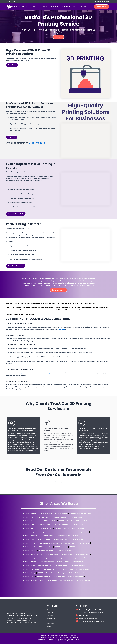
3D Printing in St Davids (85, 571)
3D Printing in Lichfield (61, 549)
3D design (20, 375)
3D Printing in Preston (65, 564)
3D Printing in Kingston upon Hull (66, 545)
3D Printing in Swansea (84, 575)
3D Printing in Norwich (85, 557)
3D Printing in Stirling (29, 575)
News (75, 7)
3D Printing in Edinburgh (81, 538)
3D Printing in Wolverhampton (50, 583)
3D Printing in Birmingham (86, 519)
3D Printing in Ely (28, 542)
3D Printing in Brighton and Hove (49, 523)
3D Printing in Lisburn (29, 553)
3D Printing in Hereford (30, 545)
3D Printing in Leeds (29, 549)
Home (35, 7)
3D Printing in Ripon (80, 564)
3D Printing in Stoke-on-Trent (47, 575)
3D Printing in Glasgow (58, 542)
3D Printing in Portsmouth (47, 564)
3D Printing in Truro (29, 579)
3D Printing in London (63, 531)
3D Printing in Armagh (47, 516)
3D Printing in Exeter (42, 542)
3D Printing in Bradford (30, 523)
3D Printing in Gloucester (75, 542)
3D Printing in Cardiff (47, 527)
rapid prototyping (49, 375)
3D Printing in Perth (62, 560)
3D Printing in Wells (61, 579)
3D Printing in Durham (64, 538)
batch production (36, 375)
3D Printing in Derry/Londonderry (64, 534)
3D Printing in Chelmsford (80, 527)
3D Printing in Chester (29, 531)
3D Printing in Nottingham (30, 560)
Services (54, 7)
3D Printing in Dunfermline (47, 538)
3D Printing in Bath (54, 519)
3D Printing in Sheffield (62, 568)
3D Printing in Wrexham (86, 583)
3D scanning (27, 375)
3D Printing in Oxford (47, 560)
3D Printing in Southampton (80, 568)
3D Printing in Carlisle (63, 527)
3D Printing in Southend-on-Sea (32, 571)
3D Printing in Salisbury (45, 568)
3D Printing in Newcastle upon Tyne (33, 557)
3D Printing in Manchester (63, 553)
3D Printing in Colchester (80, 531)
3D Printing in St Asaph (68, 571)
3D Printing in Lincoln (78, 549)
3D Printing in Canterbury (30, 527)
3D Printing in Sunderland (66, 575)
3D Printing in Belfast (69, 519)
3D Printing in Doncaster (84, 534)
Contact (83, 7)
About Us (44, 7)
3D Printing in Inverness (47, 545)
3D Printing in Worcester (69, 583)
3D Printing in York (28, 586)
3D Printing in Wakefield (45, 579)
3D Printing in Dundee (29, 538)
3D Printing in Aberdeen (30, 516)
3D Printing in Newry (69, 557)
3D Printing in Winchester (30, 583)
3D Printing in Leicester (45, 549)
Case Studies (66, 7)
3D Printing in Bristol (68, 523)
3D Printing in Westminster (77, 579)
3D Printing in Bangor (63, 516)
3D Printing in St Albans (52, 571)
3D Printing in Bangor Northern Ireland (34, 519)
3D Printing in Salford (29, 568)
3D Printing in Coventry (30, 534)
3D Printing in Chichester (46, 531)
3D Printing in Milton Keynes (82, 553)
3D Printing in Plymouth (30, 564)
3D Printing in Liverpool (46, 553)
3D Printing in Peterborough (79, 560)
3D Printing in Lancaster (86, 545)
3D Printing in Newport (53, 557)
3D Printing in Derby (45, 534)
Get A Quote (62, 331)
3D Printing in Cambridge (84, 523)
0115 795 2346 (37, 144)
